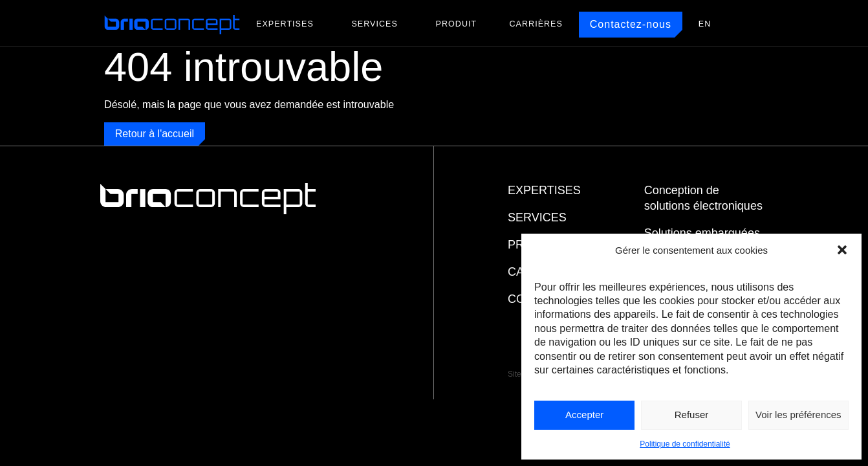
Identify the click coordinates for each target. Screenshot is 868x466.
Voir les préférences (798, 415)
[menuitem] (705, 24)
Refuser (692, 415)
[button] (842, 250)
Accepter (584, 415)
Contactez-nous (631, 24)
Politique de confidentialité (685, 444)
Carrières (536, 24)
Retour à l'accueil (155, 134)
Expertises (285, 24)
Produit (457, 24)
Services (374, 24)
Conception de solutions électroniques (703, 198)
